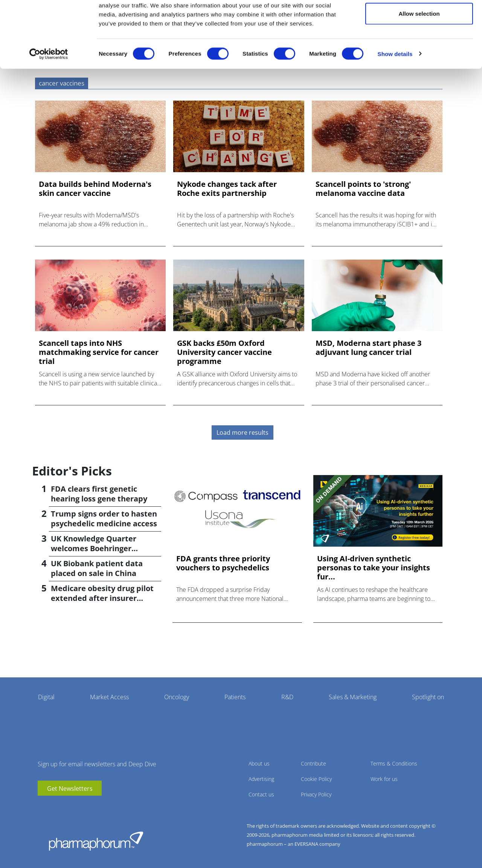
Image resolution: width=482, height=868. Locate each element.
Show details (395, 85)
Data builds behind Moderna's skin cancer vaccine (95, 189)
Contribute (313, 763)
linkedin (55, 807)
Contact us (261, 794)
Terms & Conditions (394, 763)
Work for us (384, 779)
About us (259, 763)
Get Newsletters (70, 789)
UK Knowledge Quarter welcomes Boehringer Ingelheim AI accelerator (97, 548)
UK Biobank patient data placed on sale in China (97, 568)
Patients (235, 697)
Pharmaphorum (96, 841)
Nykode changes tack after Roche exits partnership (227, 189)
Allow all (419, 20)
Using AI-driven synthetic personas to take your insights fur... (374, 568)
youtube (43, 807)
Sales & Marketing (353, 697)
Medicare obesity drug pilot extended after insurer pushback (102, 598)
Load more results (243, 432)
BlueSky (66, 807)
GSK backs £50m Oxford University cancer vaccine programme (224, 352)
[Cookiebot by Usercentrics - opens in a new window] (49, 85)
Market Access (109, 697)
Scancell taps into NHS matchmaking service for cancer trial (99, 352)
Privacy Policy (316, 794)
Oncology (177, 697)
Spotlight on (428, 697)
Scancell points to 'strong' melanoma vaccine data (363, 189)
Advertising (261, 779)
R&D (287, 697)
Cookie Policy (316, 779)
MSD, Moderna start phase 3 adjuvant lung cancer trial (368, 348)
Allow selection (419, 45)
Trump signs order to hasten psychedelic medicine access (104, 519)
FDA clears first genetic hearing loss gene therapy (99, 494)
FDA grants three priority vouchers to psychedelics (223, 563)
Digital (46, 697)
